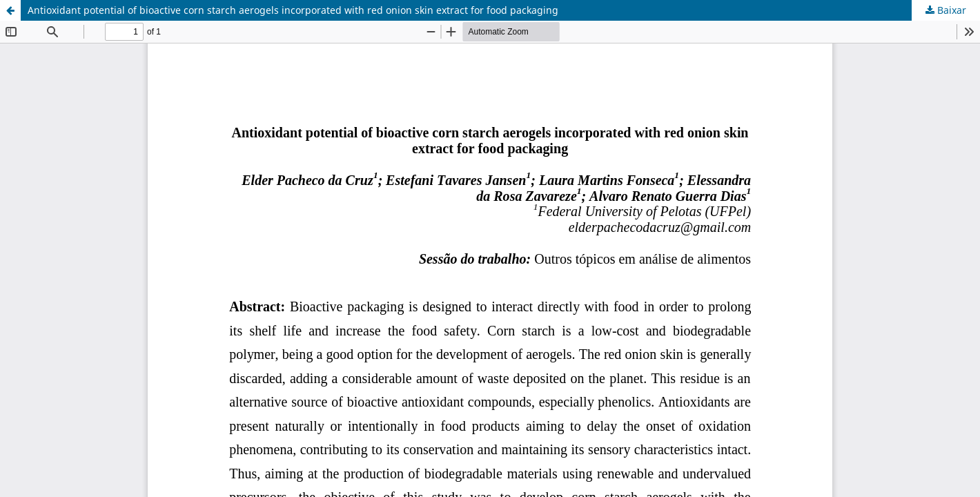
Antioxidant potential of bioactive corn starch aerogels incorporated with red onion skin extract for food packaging (293, 10)
